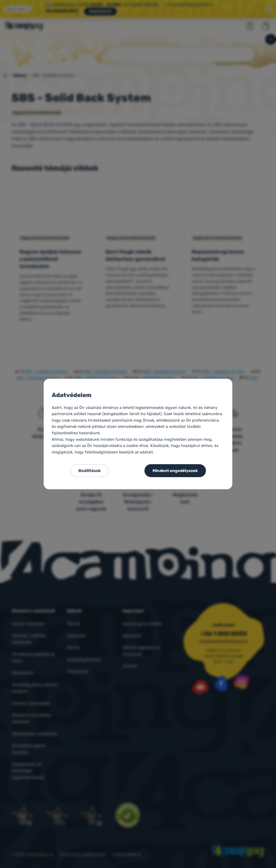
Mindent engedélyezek (175, 471)
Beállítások (90, 471)
